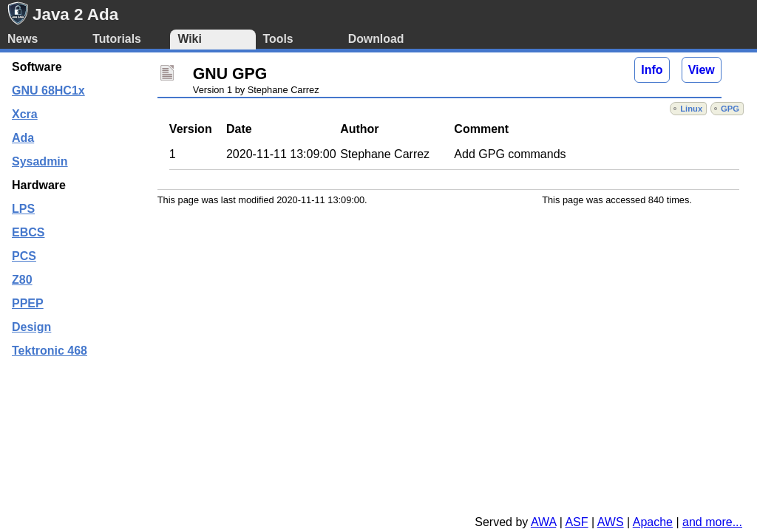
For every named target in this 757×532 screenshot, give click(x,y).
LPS (23, 209)
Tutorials (117, 39)
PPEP (28, 303)
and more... (712, 522)
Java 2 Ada (75, 14)
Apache (653, 522)
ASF (576, 522)
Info (652, 70)
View (702, 70)
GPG (730, 109)
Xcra (25, 114)
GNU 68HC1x (48, 91)
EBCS (28, 232)
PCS (24, 256)
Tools (278, 39)
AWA (543, 522)
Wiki (189, 39)
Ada (23, 138)
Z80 (22, 280)
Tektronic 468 (50, 351)
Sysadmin (40, 161)
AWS (611, 522)
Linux (691, 109)
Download (376, 39)
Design (31, 327)
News (23, 39)
